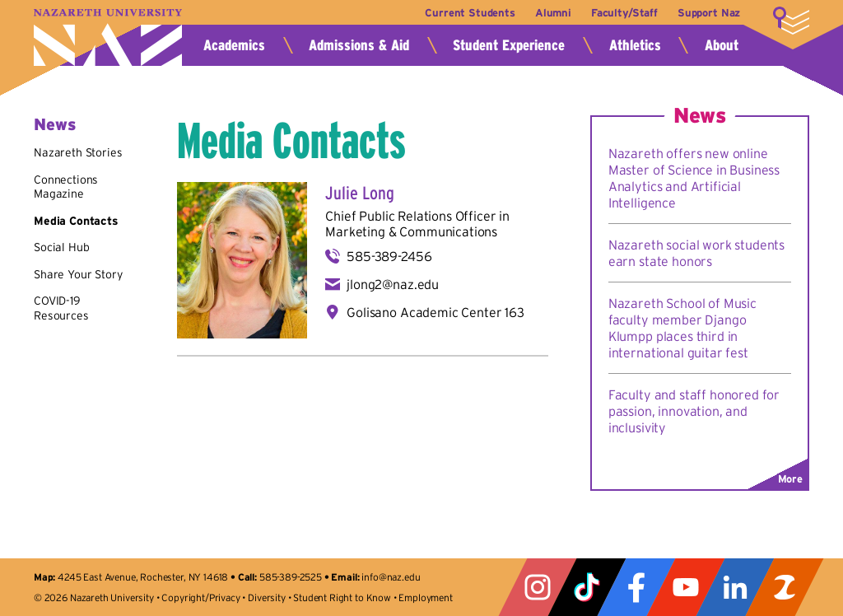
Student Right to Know (342, 597)
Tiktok (587, 587)
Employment (425, 597)
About (722, 45)
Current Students (470, 13)
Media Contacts (76, 221)
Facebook (636, 587)
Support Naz (709, 13)
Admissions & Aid (359, 45)
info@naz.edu (391, 577)
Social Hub (61, 247)
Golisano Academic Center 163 (435, 312)
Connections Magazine (66, 187)
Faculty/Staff (624, 13)
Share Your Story (78, 274)
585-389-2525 (291, 577)
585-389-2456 (389, 256)
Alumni (553, 13)
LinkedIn (735, 587)
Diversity (267, 597)
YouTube (686, 587)
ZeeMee (785, 587)
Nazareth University (108, 37)
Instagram (538, 587)
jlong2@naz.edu (393, 284)
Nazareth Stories (78, 152)
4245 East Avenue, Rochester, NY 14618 (143, 577)
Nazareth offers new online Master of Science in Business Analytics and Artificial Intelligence (694, 178)
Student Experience (509, 45)
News (55, 124)
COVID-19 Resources (61, 308)
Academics (234, 45)
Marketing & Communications (411, 231)
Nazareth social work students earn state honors (696, 253)
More (791, 21)
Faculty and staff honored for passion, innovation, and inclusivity (694, 411)
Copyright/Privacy (200, 597)
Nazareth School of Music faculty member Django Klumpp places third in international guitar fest (682, 328)
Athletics (635, 45)
